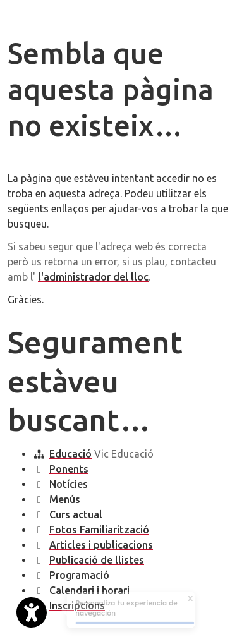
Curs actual (76, 514)
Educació (70, 454)
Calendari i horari (89, 590)
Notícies (69, 484)
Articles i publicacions (101, 545)
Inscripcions (77, 605)
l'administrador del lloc (93, 277)
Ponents (69, 469)
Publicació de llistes (97, 560)
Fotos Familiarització (99, 530)
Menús (65, 499)
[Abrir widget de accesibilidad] (32, 612)
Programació (79, 575)
